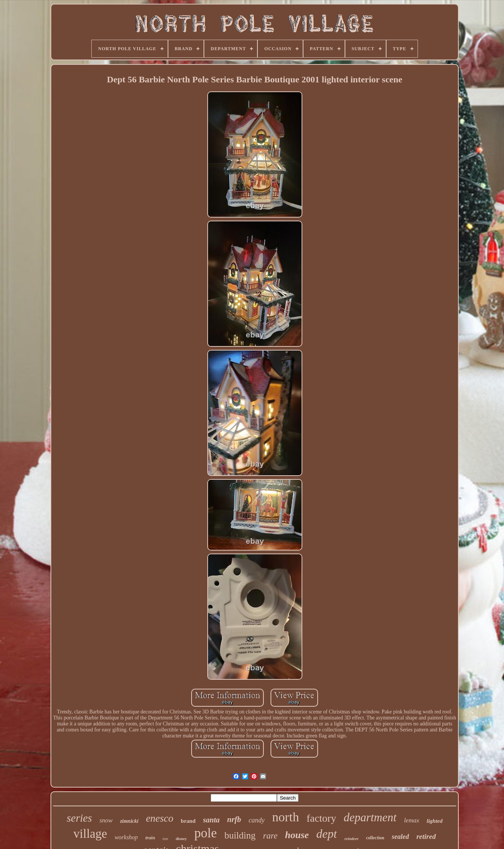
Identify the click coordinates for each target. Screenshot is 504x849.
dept (326, 834)
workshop (126, 837)
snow (106, 820)
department (370, 817)
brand (188, 821)
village (90, 834)
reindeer (351, 839)
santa (211, 820)
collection (375, 838)
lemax (412, 820)
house (297, 835)
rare (270, 836)
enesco (160, 818)
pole (205, 833)
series (79, 818)
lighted (435, 821)
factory (321, 818)
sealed (400, 837)
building (240, 835)
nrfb (234, 819)
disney (181, 839)
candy (256, 820)
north (285, 817)
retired (426, 836)
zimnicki (129, 821)
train (150, 838)
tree (165, 839)
